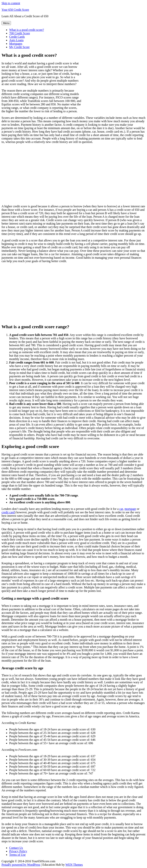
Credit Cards (17, 37)
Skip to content (11, 3)
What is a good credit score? (27, 30)
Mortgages (16, 44)
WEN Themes (74, 865)
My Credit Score (19, 47)
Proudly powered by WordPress (21, 865)
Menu (6, 23)
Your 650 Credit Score (15, 10)
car (121, 509)
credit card (8, 512)
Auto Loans (16, 40)
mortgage (130, 509)
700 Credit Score (20, 33)
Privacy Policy (18, 851)
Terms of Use (17, 855)
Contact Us (16, 848)
